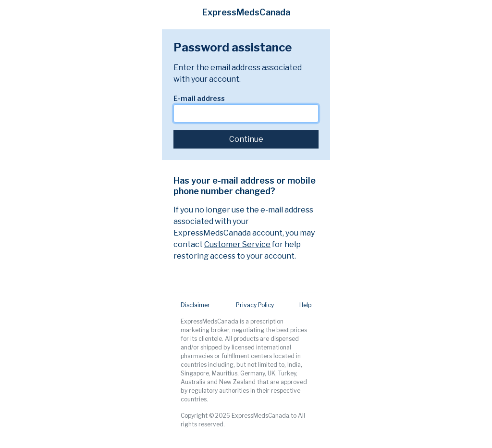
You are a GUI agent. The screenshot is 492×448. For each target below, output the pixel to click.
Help (305, 305)
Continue (246, 139)
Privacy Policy (255, 305)
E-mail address (199, 98)
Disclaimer (195, 305)
